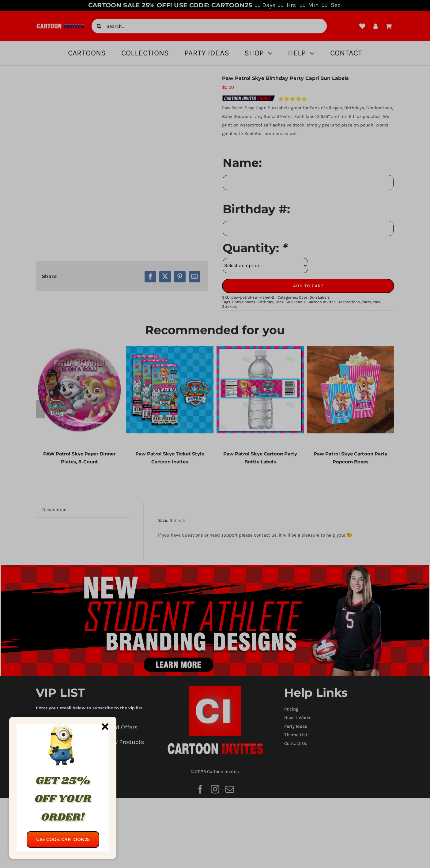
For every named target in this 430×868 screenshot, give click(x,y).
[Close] (105, 726)
